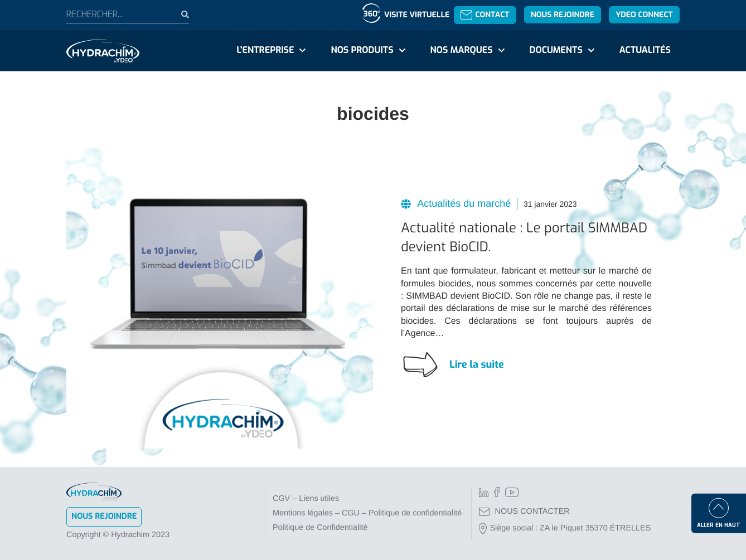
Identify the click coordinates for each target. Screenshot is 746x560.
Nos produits (362, 50)
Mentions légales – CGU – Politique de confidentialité (367, 513)
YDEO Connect (644, 15)
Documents (556, 50)
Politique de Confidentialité (320, 528)
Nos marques (461, 50)
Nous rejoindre (563, 15)
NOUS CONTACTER (524, 512)
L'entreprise (265, 50)
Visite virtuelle (417, 15)
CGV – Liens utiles (306, 499)
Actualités (645, 50)
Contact (485, 15)
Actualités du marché (463, 203)
